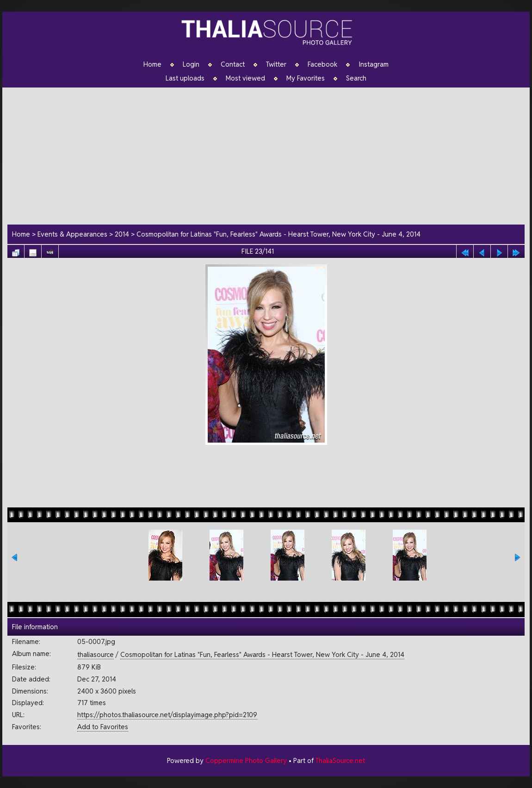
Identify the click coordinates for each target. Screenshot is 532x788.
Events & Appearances (72, 234)
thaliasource (96, 654)
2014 (122, 234)
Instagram (374, 64)
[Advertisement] (271, 155)
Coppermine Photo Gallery (246, 760)
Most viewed (245, 78)
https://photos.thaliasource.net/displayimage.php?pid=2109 (167, 715)
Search (356, 78)
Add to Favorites (103, 727)
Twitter (276, 64)
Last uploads (185, 78)
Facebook (322, 64)
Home (152, 64)
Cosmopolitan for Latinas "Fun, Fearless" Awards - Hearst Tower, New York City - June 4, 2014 (278, 234)
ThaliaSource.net (340, 760)
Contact (233, 64)
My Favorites (306, 78)
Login (191, 64)
